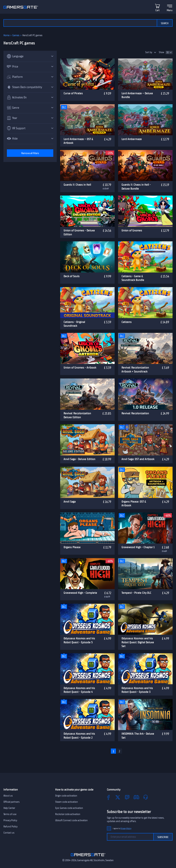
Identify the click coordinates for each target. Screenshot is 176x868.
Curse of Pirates (73, 93)
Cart (157, 10)
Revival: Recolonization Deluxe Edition (77, 415)
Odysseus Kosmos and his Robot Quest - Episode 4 (79, 690)
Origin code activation (66, 796)
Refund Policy (10, 827)
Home (6, 35)
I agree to (122, 828)
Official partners (12, 802)
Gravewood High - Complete (80, 593)
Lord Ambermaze (132, 139)
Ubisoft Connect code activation (71, 820)
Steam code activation (67, 802)
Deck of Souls (72, 276)
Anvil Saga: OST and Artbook (138, 459)
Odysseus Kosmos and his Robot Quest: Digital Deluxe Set (138, 642)
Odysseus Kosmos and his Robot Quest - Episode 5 (79, 640)
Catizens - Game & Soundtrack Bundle (133, 278)
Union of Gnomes (132, 230)
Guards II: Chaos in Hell (77, 185)
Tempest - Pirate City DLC (136, 593)
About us (8, 796)
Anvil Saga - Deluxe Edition (79, 459)
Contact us (9, 833)
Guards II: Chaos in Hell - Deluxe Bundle (136, 187)
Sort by (149, 52)
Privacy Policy (10, 820)
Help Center (9, 808)
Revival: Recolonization (135, 413)
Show (161, 52)
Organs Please (72, 547)
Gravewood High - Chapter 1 (138, 547)
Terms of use (10, 814)
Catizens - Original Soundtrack (74, 324)
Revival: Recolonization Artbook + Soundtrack (135, 369)
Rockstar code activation (68, 814)
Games (16, 35)
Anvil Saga (70, 502)
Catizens (127, 322)
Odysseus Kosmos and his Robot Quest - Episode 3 (137, 690)
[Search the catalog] (80, 23)
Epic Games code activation (69, 808)
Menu (170, 10)
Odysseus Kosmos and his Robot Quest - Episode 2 (79, 736)
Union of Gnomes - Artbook (80, 367)
